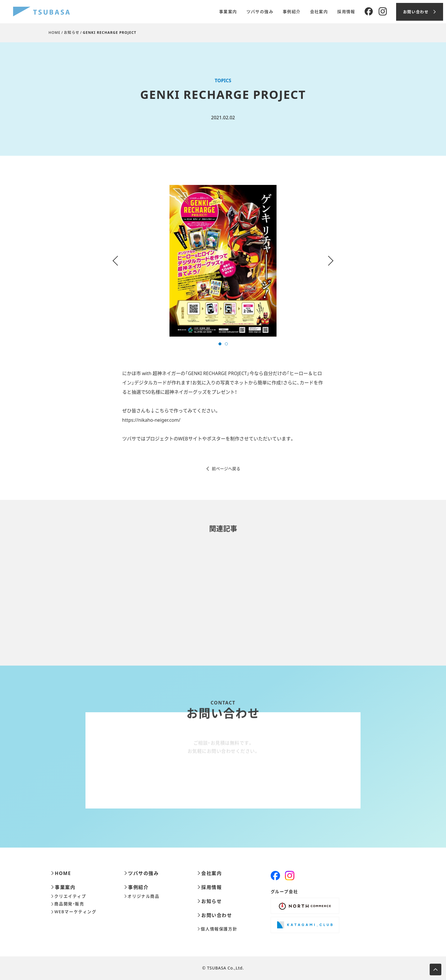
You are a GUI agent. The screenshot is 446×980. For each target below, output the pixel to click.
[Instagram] (383, 12)
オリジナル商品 (142, 896)
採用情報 (346, 12)
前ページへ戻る (223, 469)
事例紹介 (292, 12)
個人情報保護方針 (217, 929)
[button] (220, 344)
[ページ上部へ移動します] (435, 970)
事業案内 (228, 12)
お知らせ (72, 33)
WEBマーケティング (74, 912)
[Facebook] (369, 12)
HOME (55, 33)
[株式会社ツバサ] (41, 12)
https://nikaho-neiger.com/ (151, 420)
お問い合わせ (215, 915)
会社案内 (319, 12)
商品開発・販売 (68, 904)
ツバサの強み (260, 12)
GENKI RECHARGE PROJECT (110, 33)
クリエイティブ (69, 896)
